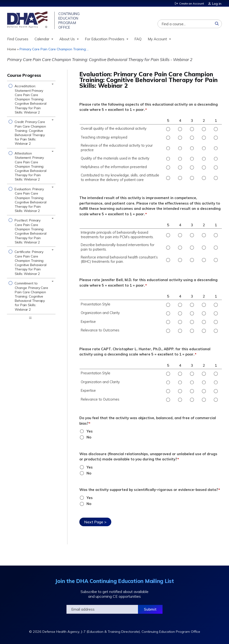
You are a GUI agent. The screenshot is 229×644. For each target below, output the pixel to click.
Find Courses (18, 40)
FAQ (138, 40)
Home (12, 50)
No (89, 438)
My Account (157, 40)
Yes (90, 432)
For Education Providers (105, 40)
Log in (217, 3)
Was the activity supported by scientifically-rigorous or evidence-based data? (149, 491)
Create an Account (191, 3)
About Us (67, 40)
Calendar (42, 40)
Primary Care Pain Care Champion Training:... (54, 50)
